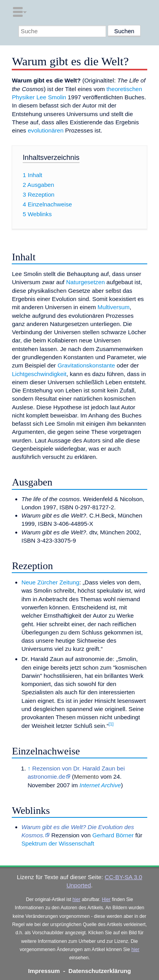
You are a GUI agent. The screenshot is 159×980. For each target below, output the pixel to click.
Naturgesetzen (86, 282)
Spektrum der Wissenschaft (58, 843)
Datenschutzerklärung (100, 971)
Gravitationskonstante (86, 365)
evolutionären (46, 130)
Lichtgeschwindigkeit (39, 374)
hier (76, 899)
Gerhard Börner (113, 835)
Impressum (44, 971)
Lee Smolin (51, 97)
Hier (106, 899)
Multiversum (114, 307)
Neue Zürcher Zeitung (51, 582)
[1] (111, 724)
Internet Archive (100, 785)
